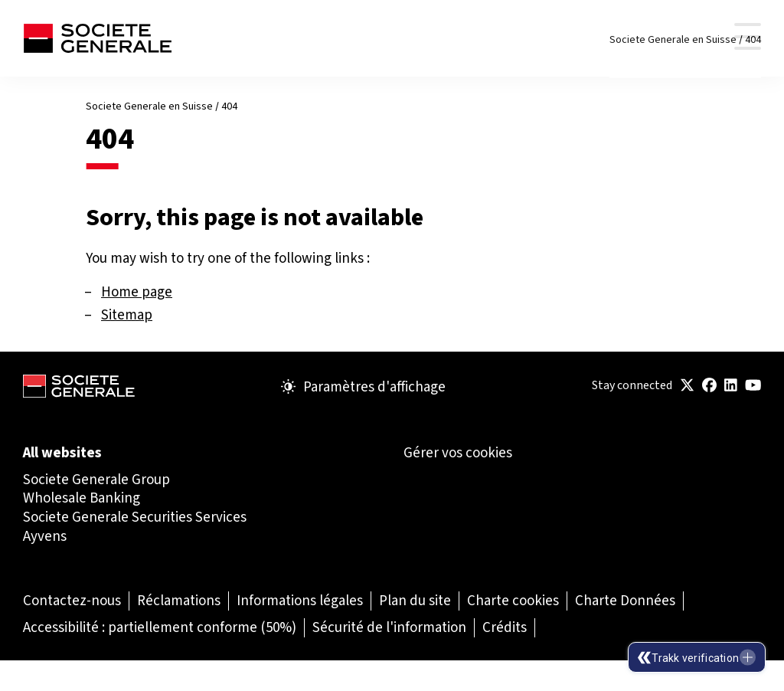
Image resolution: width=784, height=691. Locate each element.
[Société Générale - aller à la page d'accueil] (97, 38)
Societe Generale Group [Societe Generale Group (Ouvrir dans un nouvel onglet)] (96, 479)
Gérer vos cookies (458, 453)
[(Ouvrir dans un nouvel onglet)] (687, 386)
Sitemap (127, 314)
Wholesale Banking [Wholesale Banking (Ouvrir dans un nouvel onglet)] (82, 498)
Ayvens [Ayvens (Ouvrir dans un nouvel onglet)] (45, 536)
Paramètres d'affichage (363, 387)
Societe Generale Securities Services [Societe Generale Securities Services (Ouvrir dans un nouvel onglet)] (135, 517)
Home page (137, 291)
